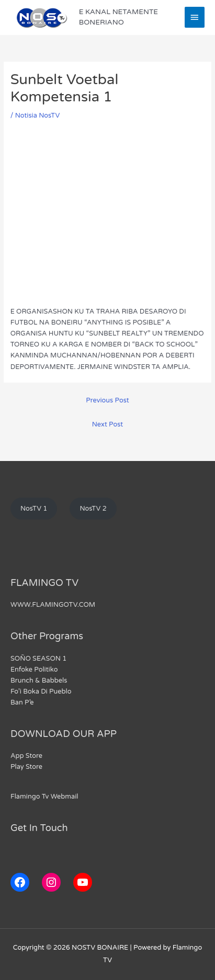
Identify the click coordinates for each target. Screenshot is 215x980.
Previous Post (107, 400)
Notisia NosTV (38, 116)
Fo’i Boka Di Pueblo (41, 691)
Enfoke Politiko (34, 670)
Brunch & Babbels (39, 681)
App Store (26, 756)
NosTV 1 (34, 509)
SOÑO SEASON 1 (38, 659)
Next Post (107, 424)
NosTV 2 (93, 509)
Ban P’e (22, 702)
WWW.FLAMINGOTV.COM (53, 605)
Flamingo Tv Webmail (44, 797)
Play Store (26, 767)
